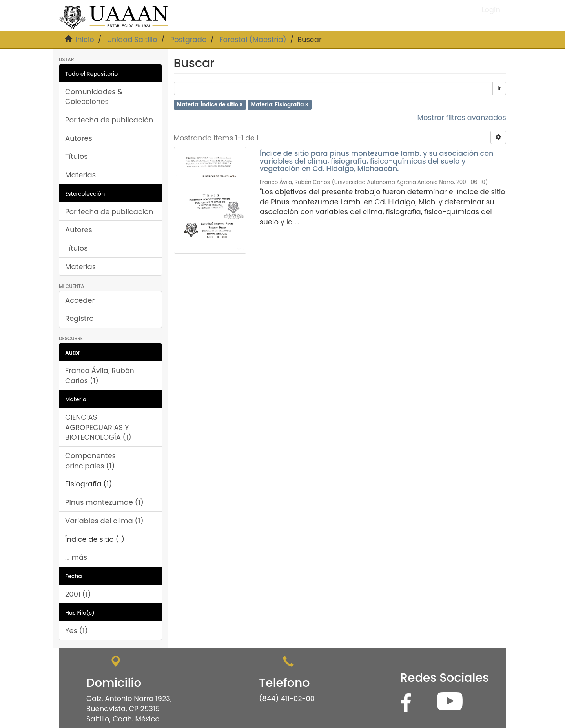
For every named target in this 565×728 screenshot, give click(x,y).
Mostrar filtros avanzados (462, 117)
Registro (79, 318)
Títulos (77, 156)
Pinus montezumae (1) (104, 502)
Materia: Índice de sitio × (210, 105)
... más (76, 557)
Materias (80, 175)
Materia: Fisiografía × (280, 105)
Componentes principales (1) (90, 461)
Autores (79, 138)
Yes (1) (77, 631)
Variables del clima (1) (104, 521)
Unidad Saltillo (132, 39)
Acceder (80, 300)
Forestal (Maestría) (253, 39)
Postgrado (189, 39)
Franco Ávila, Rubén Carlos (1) (100, 376)
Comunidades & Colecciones (94, 97)
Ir (499, 88)
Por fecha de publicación (109, 120)
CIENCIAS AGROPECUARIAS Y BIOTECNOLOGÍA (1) (98, 427)
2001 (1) (78, 594)
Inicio (85, 39)
